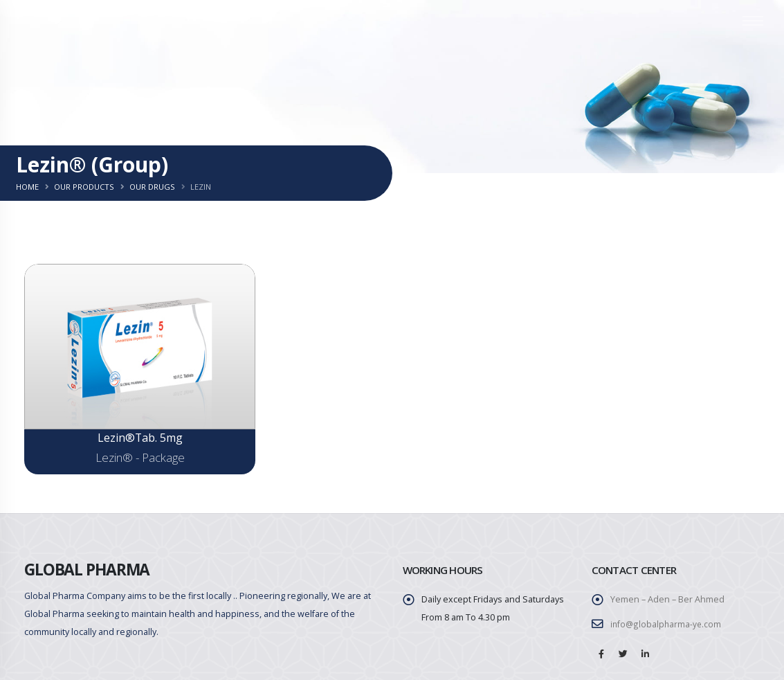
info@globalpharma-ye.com (667, 624)
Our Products (84, 187)
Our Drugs (152, 187)
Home (27, 187)
